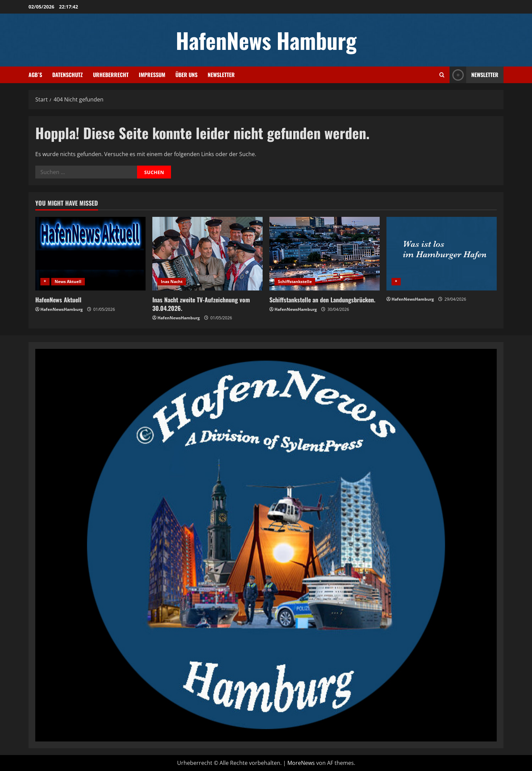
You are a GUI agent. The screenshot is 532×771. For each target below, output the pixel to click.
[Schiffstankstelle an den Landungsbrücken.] (325, 254)
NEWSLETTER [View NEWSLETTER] (474, 75)
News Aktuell (68, 281)
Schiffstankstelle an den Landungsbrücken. (322, 300)
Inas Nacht (172, 281)
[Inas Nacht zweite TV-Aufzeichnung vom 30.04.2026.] (207, 254)
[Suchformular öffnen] (442, 75)
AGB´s (35, 75)
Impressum (152, 75)
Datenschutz (68, 75)
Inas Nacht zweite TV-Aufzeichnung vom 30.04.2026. (201, 304)
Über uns (186, 75)
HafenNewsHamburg (62, 309)
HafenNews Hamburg (266, 40)
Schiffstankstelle (295, 281)
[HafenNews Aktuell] (90, 254)
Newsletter (221, 75)
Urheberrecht (111, 75)
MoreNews (301, 763)
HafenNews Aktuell (58, 300)
